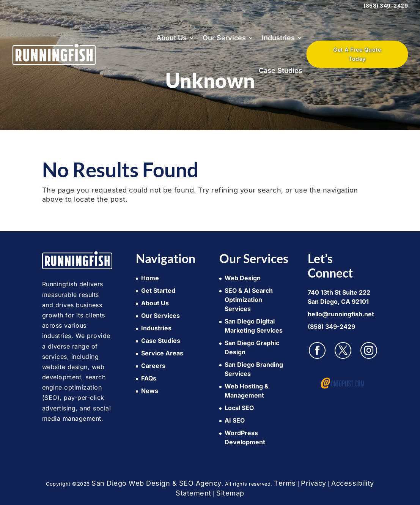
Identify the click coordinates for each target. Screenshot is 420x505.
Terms (285, 483)
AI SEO (235, 420)
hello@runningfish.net (341, 314)
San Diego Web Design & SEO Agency (157, 483)
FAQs (149, 378)
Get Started (158, 290)
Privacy (314, 483)
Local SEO (239, 408)
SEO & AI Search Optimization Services (249, 300)
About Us (171, 38)
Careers (153, 366)
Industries (278, 38)
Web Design (243, 278)
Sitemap (230, 493)
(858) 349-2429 (386, 6)
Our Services (224, 38)
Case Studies (281, 70)
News (150, 391)
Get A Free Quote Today (357, 54)
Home (150, 278)
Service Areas (162, 353)
